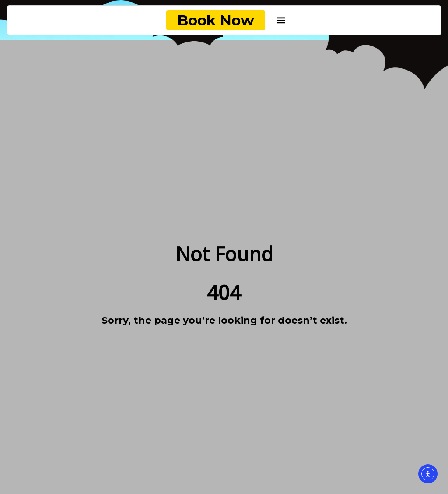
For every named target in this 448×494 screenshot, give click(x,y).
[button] (281, 20)
